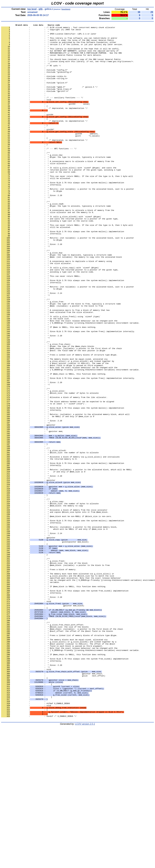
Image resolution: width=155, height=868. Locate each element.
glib (41, 9)
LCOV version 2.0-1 (85, 863)
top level (32, 9)
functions (66, 9)
